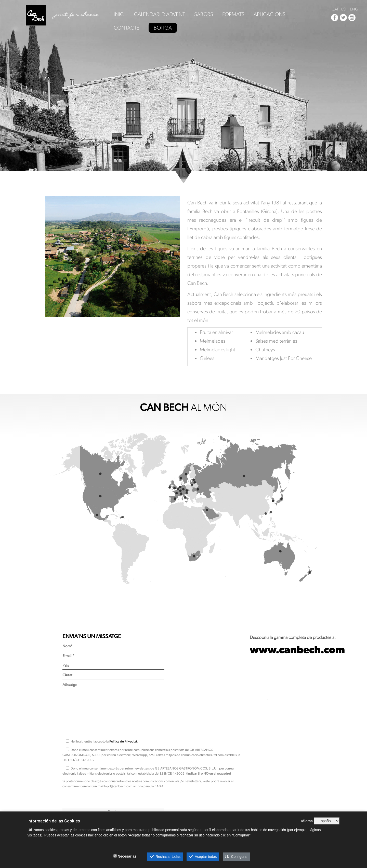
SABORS (204, 15)
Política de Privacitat (123, 741)
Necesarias (127, 856)
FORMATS (233, 15)
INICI (119, 15)
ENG (354, 9)
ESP (344, 9)
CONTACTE (127, 28)
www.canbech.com (297, 649)
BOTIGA (163, 28)
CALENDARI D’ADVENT (160, 15)
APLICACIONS (270, 15)
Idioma (307, 821)
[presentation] (101, 718)
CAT (335, 9)
